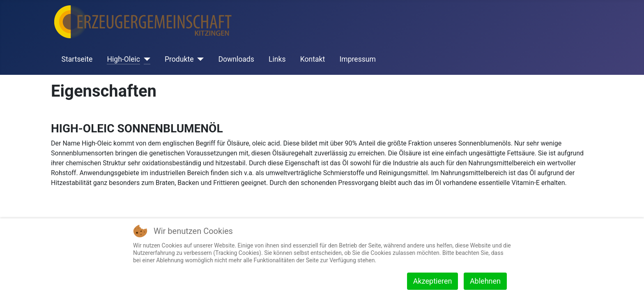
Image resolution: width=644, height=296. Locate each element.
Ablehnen (485, 281)
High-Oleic (123, 59)
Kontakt (313, 59)
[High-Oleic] (145, 59)
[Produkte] (199, 59)
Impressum (358, 59)
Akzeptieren (433, 281)
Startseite (77, 59)
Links (277, 59)
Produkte (179, 59)
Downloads (236, 59)
